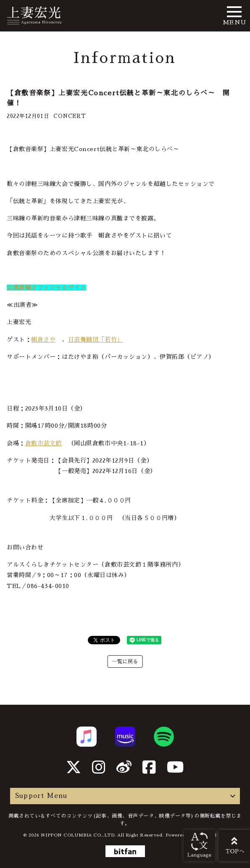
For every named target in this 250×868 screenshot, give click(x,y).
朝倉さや (43, 340)
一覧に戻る (125, 661)
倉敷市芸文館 (43, 443)
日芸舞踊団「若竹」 (96, 340)
